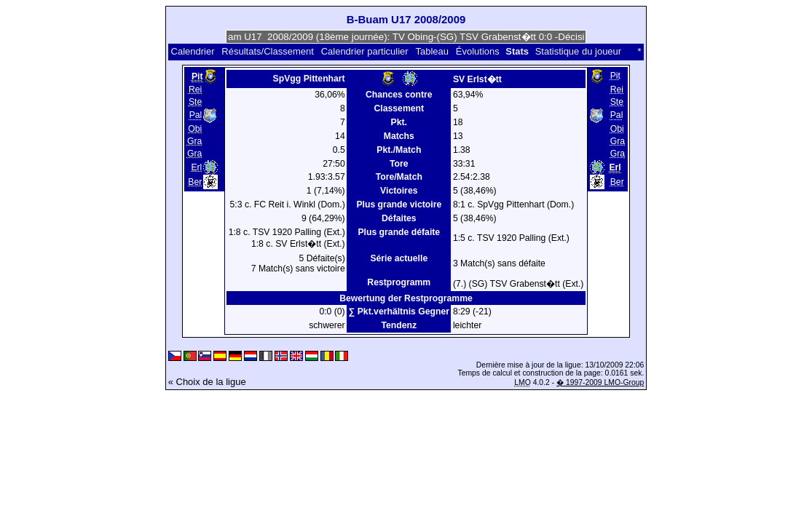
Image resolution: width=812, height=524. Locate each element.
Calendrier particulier (365, 51)
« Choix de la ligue (207, 382)
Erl (196, 167)
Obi (195, 129)
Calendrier (193, 51)
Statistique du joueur (579, 51)
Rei (195, 90)
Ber (195, 182)
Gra (194, 141)
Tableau (432, 51)
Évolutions (478, 51)
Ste (195, 102)
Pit (615, 76)
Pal (196, 116)
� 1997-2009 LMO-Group (600, 382)
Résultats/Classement (267, 51)
